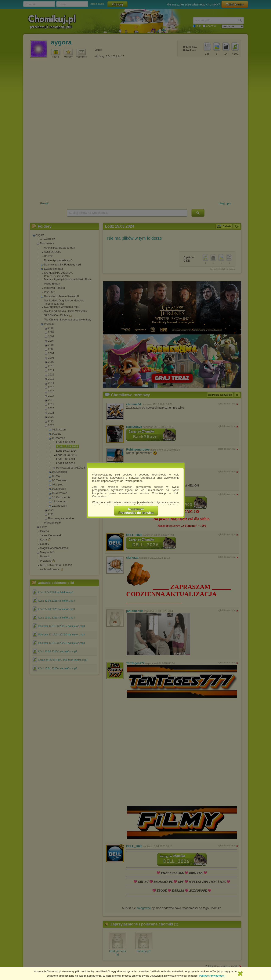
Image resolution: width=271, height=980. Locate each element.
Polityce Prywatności (212, 976)
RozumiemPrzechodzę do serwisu (136, 511)
